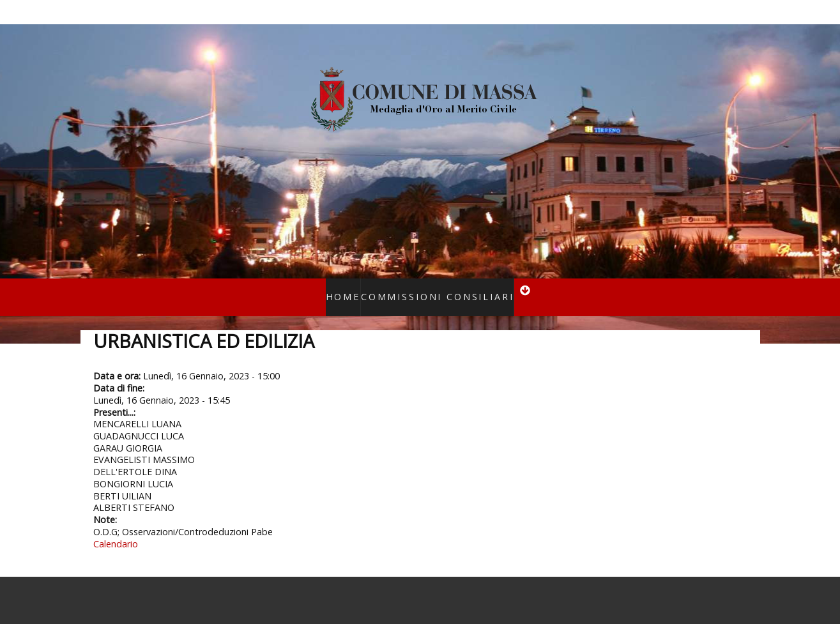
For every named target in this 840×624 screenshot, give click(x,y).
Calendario (116, 527)
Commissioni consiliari (433, 288)
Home (357, 288)
